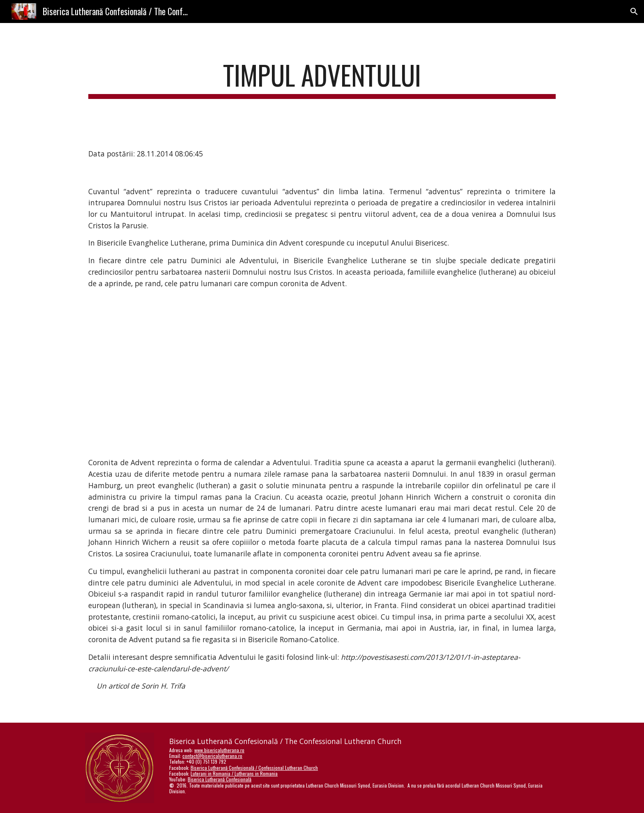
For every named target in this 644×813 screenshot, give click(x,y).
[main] (322, 79)
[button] (634, 11)
